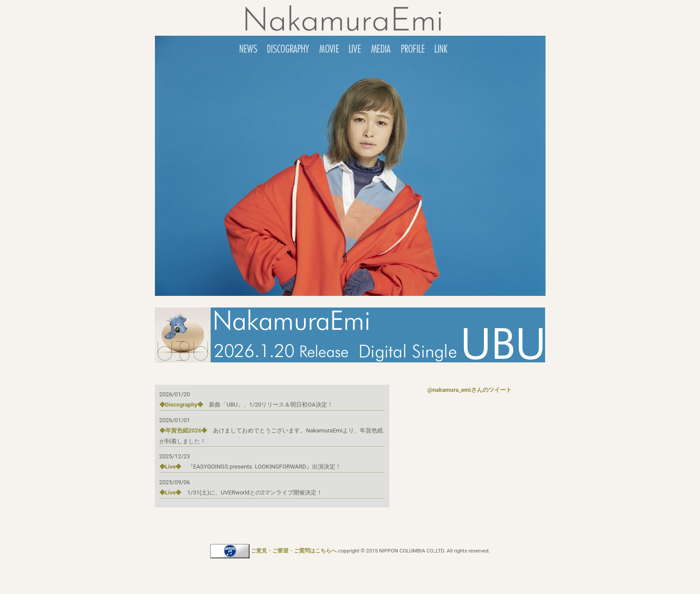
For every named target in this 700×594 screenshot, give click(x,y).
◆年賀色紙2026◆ (183, 430)
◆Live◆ (171, 467)
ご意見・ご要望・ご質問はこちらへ (294, 551)
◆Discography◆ (181, 405)
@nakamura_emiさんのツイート (469, 390)
